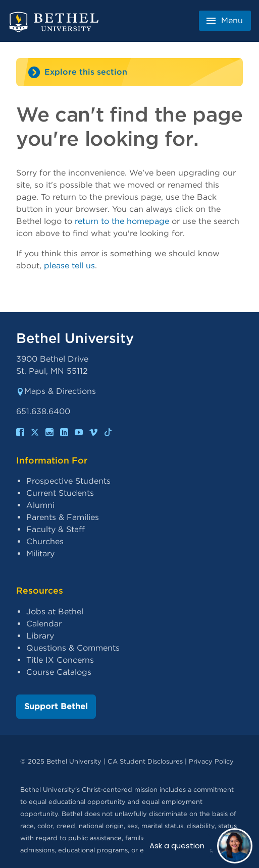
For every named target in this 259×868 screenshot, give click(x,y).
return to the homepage (122, 221)
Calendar (44, 624)
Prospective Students (68, 481)
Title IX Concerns (60, 660)
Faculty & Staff (56, 529)
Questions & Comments (73, 648)
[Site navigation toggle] (129, 72)
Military (40, 554)
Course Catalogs (59, 672)
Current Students (60, 493)
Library (40, 636)
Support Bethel (56, 706)
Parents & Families (63, 517)
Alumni (40, 505)
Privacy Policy (211, 761)
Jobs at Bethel (55, 612)
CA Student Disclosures (145, 761)
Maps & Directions (56, 391)
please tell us (69, 266)
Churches (45, 541)
